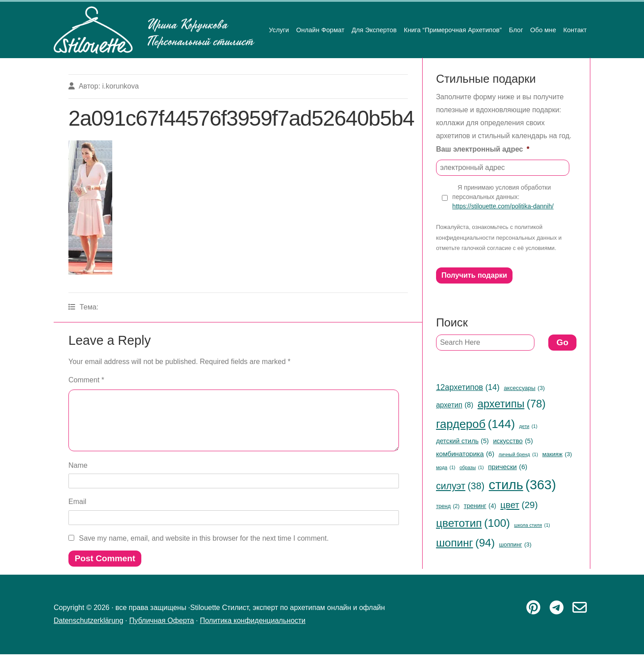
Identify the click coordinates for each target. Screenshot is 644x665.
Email (77, 512)
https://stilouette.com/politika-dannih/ (503, 206)
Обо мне (543, 30)
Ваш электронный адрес (483, 149)
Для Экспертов (374, 30)
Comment (86, 380)
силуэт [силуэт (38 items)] (460, 486)
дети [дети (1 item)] (528, 426)
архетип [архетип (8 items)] (455, 405)
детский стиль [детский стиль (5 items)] (462, 441)
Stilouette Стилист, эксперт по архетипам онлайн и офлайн (154, 30)
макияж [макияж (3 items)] (557, 454)
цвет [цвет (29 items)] (519, 505)
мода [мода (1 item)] (446, 468)
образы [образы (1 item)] (472, 468)
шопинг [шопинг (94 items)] (465, 543)
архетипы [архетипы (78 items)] (512, 404)
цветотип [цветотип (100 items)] (473, 523)
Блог (516, 30)
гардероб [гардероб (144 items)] (475, 424)
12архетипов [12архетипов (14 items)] (468, 387)
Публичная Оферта (162, 631)
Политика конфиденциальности (253, 631)
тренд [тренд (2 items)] (448, 507)
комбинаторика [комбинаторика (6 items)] (465, 454)
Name (78, 476)
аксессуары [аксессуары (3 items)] (524, 388)
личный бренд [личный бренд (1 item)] (518, 455)
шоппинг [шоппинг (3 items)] (515, 545)
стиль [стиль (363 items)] (522, 485)
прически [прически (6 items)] (508, 467)
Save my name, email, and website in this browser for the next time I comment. (203, 549)
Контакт (575, 30)
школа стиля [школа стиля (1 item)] (532, 525)
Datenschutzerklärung (89, 631)
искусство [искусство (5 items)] (513, 441)
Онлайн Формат (320, 30)
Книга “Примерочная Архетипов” (453, 30)
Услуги (279, 30)
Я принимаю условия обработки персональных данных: (503, 197)
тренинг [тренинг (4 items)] (480, 506)
